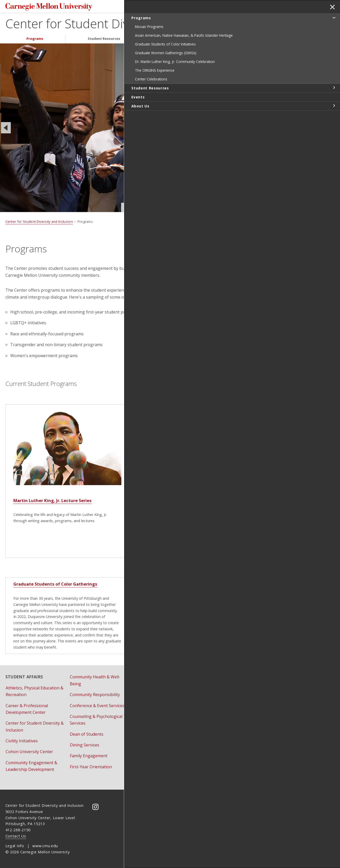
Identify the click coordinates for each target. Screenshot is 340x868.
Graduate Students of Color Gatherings (51, 588)
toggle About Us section (334, 126)
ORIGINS (146, 508)
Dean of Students (87, 734)
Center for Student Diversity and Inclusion (120, 25)
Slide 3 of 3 (204, 209)
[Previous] (6, 129)
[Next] (257, 129)
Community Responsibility (95, 695)
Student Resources (104, 40)
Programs (35, 40)
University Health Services (159, 749)
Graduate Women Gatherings (169, 588)
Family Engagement (89, 756)
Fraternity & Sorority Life (158, 677)
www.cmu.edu (45, 846)
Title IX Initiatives (215, 713)
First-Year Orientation (91, 767)
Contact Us (16, 836)
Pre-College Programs (155, 699)
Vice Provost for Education (224, 723)
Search (254, 7)
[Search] (226, 7)
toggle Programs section (334, 17)
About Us (229, 40)
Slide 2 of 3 (189, 209)
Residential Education (154, 710)
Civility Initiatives (22, 741)
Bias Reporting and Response (227, 701)
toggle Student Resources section (334, 108)
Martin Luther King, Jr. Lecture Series (48, 508)
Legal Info (15, 846)
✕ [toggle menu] (331, 7)
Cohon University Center (29, 752)
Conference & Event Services (97, 706)
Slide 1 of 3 (175, 209)
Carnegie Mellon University (45, 8)
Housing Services (150, 688)
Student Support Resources (161, 738)
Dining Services (85, 745)
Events (171, 40)
